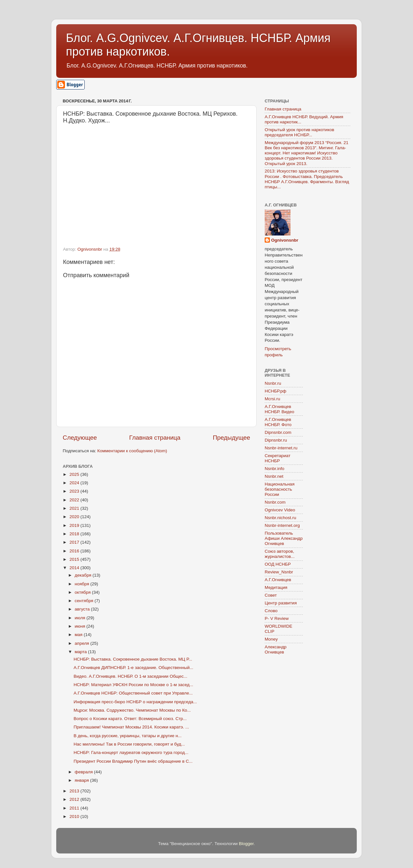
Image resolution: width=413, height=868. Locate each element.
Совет (271, 595)
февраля (84, 772)
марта (81, 652)
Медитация (276, 587)
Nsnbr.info (275, 469)
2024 (75, 483)
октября (83, 592)
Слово (271, 611)
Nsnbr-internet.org (282, 525)
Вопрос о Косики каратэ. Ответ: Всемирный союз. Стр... (130, 719)
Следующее (80, 438)
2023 (75, 491)
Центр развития (281, 603)
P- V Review (277, 618)
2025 (75, 474)
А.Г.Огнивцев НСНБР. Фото (278, 422)
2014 (75, 568)
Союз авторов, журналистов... (280, 554)
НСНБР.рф (275, 391)
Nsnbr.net (274, 476)
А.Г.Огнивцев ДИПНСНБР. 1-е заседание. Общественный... (133, 668)
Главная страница (155, 438)
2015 (75, 559)
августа (83, 609)
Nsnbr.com (275, 502)
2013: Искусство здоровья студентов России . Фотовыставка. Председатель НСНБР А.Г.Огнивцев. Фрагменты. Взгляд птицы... (307, 179)
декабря (84, 575)
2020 (75, 517)
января (82, 780)
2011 (75, 808)
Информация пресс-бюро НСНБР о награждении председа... (135, 702)
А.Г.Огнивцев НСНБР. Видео (280, 409)
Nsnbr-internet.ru (281, 448)
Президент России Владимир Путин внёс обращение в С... (133, 761)
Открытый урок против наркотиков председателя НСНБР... (299, 132)
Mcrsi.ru (272, 399)
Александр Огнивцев (276, 649)
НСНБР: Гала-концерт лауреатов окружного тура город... (131, 753)
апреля (82, 643)
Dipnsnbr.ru (276, 440)
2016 (75, 551)
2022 (75, 500)
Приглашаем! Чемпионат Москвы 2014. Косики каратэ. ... (131, 727)
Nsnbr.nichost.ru (281, 518)
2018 (75, 534)
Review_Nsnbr (279, 572)
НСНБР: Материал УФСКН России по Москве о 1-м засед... (133, 685)
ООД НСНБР (278, 564)
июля (80, 618)
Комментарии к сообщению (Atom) (132, 451)
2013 (75, 791)
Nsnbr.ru (273, 383)
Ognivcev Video (280, 510)
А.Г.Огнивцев (278, 580)
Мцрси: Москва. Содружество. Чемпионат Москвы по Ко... (132, 710)
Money (271, 639)
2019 (75, 525)
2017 (75, 542)
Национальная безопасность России (280, 489)
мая (79, 635)
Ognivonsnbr (285, 240)
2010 (75, 816)
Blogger (246, 844)
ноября (82, 584)
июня (80, 626)
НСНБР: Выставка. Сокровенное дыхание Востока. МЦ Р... (133, 659)
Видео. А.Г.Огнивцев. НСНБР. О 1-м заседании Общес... (131, 676)
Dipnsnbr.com (278, 432)
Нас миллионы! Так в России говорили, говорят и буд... (129, 744)
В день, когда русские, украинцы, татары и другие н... (128, 736)
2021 (75, 508)
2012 (75, 799)
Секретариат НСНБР (278, 458)
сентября (85, 601)
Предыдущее (231, 438)
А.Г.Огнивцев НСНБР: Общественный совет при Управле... (133, 693)
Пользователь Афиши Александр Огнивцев (284, 538)
